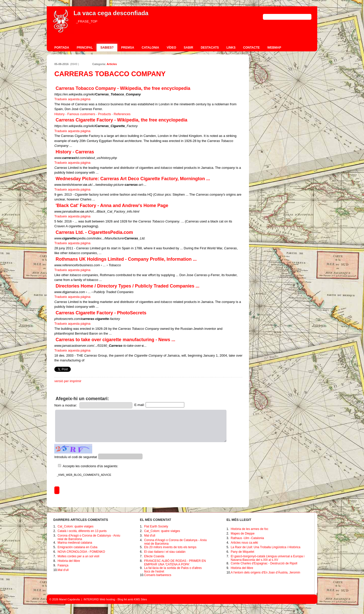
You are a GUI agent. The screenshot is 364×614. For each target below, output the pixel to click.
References (122, 114)
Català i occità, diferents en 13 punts (82, 531)
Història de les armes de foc (250, 529)
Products (105, 114)
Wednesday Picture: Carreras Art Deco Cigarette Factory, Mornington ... (133, 179)
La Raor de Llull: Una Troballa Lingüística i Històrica (266, 547)
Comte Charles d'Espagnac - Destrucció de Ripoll (264, 563)
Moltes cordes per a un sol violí (78, 556)
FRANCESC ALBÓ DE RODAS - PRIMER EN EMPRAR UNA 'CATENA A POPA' (175, 563)
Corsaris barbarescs (158, 575)
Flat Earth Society (156, 526)
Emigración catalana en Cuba (77, 547)
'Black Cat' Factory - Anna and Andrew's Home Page (112, 206)
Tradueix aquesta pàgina (72, 99)
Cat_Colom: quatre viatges (76, 526)
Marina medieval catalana (75, 543)
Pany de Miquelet (243, 552)
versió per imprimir (68, 381)
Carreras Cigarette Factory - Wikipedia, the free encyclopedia (121, 120)
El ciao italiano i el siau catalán (165, 552)
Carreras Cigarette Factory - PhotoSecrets (101, 313)
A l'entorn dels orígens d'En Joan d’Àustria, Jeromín (266, 572)
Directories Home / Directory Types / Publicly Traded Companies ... (128, 286)
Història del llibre (69, 561)
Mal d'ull (63, 570)
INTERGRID (91, 599)
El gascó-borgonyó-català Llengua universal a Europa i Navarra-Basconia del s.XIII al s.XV (268, 558)
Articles (112, 64)
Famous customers (81, 114)
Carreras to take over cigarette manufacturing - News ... (115, 340)
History (59, 114)
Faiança (63, 565)
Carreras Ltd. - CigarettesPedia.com (94, 232)
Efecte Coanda (154, 556)
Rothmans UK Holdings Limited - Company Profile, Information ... (126, 259)
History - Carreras (75, 152)
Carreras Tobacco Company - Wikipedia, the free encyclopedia (123, 88)
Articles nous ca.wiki (244, 543)
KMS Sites (140, 599)
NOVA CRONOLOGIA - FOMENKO (81, 552)
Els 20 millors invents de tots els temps (170, 547)
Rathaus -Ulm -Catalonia (247, 538)
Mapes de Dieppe (243, 534)
